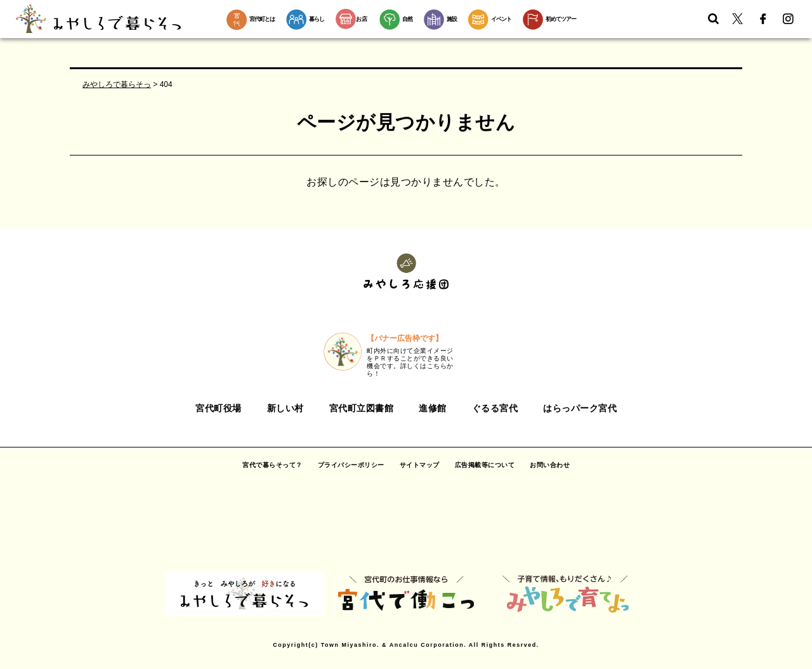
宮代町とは (262, 19)
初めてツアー (561, 19)
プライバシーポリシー (351, 465)
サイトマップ (420, 465)
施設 (452, 19)
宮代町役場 (219, 408)
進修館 (433, 408)
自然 (407, 19)
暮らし (317, 19)
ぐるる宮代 (495, 408)
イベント (501, 19)
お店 (352, 19)
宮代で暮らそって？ (272, 465)
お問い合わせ (550, 465)
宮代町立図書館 (362, 408)
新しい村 (285, 408)
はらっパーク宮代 (580, 408)
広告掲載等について (485, 465)
